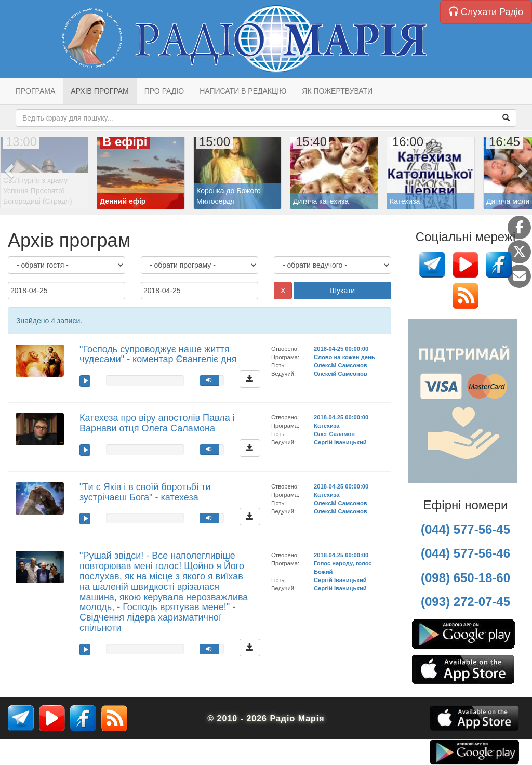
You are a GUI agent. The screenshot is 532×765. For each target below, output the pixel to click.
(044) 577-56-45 (465, 529)
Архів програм (99, 91)
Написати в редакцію (243, 91)
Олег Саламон (334, 434)
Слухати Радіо (486, 12)
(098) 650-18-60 (465, 578)
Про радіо (164, 91)
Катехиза (327, 426)
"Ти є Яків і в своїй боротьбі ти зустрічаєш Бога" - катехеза (145, 492)
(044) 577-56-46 (465, 553)
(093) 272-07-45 (465, 602)
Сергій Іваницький (340, 442)
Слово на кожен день (344, 357)
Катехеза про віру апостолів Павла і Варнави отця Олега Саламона (157, 423)
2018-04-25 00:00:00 (341, 349)
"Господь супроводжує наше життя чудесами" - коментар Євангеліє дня (158, 354)
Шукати (342, 291)
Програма (35, 91)
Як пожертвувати (337, 91)
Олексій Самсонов (341, 365)
